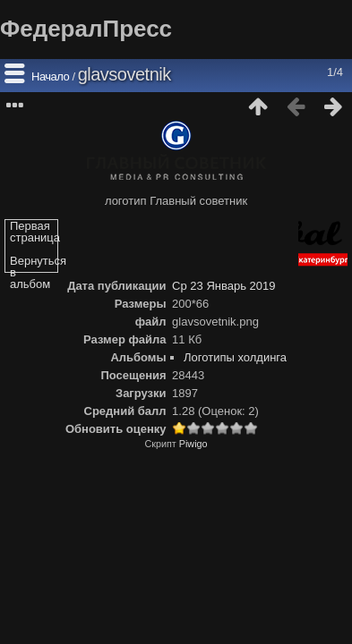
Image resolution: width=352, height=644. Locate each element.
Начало (50, 76)
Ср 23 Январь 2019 (223, 286)
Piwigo (193, 444)
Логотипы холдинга (235, 357)
